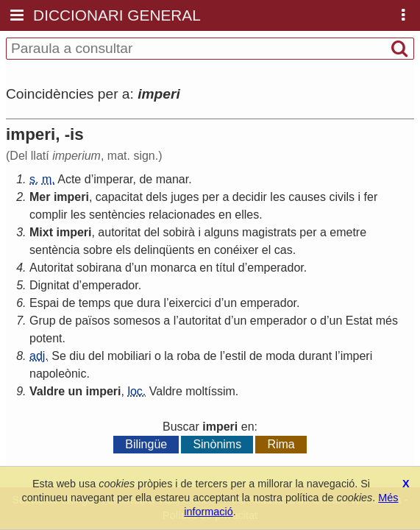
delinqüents (164, 250)
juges (185, 197)
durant (315, 356)
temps (95, 303)
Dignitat (49, 285)
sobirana (99, 268)
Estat (359, 321)
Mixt (41, 232)
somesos (137, 321)
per (211, 197)
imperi (71, 197)
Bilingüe (146, 444)
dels (156, 197)
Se (59, 356)
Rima (281, 444)
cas (284, 250)
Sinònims (217, 444)
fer (371, 197)
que (124, 303)
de (146, 179)
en (225, 215)
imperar (113, 179)
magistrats (269, 232)
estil (235, 356)
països (92, 321)
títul (226, 268)
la (168, 356)
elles (247, 215)
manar (172, 179)
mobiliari (129, 356)
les (277, 197)
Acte (69, 179)
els (123, 250)
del (152, 232)
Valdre (47, 391)
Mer (40, 197)
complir (49, 215)
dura (149, 303)
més (387, 321)
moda (280, 356)
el (266, 250)
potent (46, 338)
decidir (250, 197)
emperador (275, 268)
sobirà (179, 232)
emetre (348, 232)
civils (342, 197)
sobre (98, 250)
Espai (44, 303)
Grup (43, 321)
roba (188, 356)
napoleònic (58, 374)
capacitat (119, 197)
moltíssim (210, 391)
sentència (55, 250)
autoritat (119, 232)
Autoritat (51, 268)
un (140, 268)
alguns (221, 232)
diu (77, 356)
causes (307, 197)
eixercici (191, 303)
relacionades (182, 215)
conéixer (236, 250)
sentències (117, 215)
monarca (174, 268)
